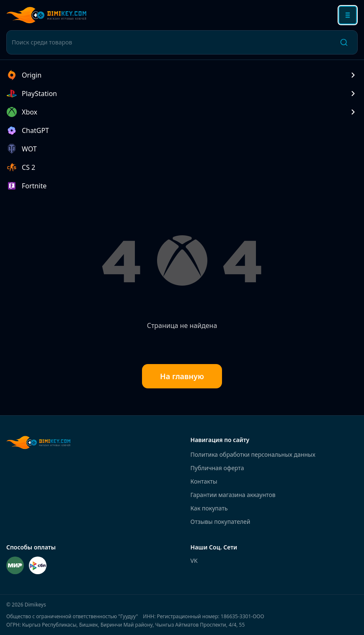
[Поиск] (344, 42)
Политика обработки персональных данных (253, 454)
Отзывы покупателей (221, 522)
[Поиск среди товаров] (171, 42)
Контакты (204, 481)
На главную (182, 376)
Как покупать (209, 508)
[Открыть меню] (348, 15)
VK (194, 561)
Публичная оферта (217, 468)
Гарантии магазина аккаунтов (233, 495)
